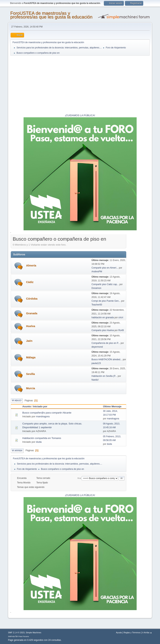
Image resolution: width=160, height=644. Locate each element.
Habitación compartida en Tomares (42, 438)
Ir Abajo (17, 401)
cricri (121, 317)
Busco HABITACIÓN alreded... (107, 359)
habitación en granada (103, 317)
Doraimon (96, 288)
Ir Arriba (17, 451)
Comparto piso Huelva (103, 330)
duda (39, 442)
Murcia (30, 388)
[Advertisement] (80, 85)
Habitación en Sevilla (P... (104, 376)
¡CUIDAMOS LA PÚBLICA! (80, 115)
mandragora (43, 416)
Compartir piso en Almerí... (105, 268)
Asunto (27, 406)
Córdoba (32, 299)
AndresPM (97, 272)
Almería (31, 266)
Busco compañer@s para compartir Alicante (47, 413)
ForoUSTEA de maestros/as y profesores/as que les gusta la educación (51, 15)
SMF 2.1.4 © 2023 (16, 633)
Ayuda (119, 633)
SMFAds (11, 636)
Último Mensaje (114, 406)
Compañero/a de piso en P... (106, 343)
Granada (32, 313)
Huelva (31, 326)
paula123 (96, 363)
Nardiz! (95, 380)
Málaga (31, 357)
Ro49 (121, 330)
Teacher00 (97, 305)
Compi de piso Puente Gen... (106, 301)
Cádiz (30, 282)
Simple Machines (34, 633)
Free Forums (24, 636)
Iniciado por (40, 406)
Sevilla (30, 374)
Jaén (29, 341)
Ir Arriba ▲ (147, 633)
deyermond (97, 347)
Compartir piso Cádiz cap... (105, 284)
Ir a (79, 478)
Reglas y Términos (132, 633)
